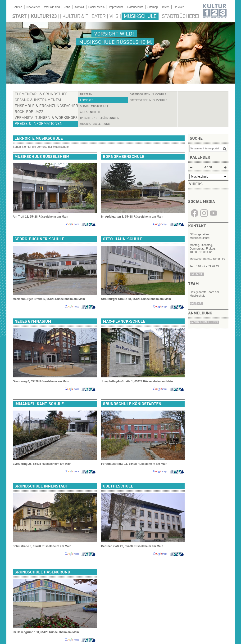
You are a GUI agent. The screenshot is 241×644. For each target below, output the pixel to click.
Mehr (198, 304)
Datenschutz (135, 7)
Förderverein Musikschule (148, 101)
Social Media (97, 7)
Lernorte (87, 101)
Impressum (116, 7)
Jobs (67, 7)
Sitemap (153, 7)
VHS (114, 17)
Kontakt (79, 7)
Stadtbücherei (180, 17)
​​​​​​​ (195, 217)
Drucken (179, 7)
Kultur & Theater (84, 17)
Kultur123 (44, 17)
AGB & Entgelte (91, 112)
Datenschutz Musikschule (148, 95)
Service (18, 7)
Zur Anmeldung (206, 322)
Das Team (86, 95)
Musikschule (140, 17)
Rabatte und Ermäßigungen (100, 118)
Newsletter (33, 7)
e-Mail (198, 274)
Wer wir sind (52, 7)
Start (19, 17)
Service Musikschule (94, 106)
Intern (166, 7)
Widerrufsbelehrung (95, 124)
